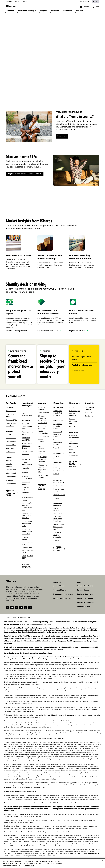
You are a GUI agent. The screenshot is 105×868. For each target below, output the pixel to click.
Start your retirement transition (58, 519)
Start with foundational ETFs (27, 426)
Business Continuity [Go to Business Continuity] (85, 594)
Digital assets (11, 441)
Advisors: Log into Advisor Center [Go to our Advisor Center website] (82, 358)
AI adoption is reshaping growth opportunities (43, 430)
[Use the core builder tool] (49, 331)
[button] (93, 7)
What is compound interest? (58, 442)
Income (9, 460)
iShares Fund (29, 641)
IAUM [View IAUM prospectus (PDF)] (41, 624)
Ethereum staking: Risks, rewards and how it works (43, 420)
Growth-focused (9, 465)
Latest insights (43, 413)
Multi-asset (10, 452)
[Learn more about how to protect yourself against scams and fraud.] (21, 364)
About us (89, 413)
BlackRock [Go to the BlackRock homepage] (9, 2)
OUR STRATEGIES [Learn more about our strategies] (27, 414)
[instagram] (12, 608)
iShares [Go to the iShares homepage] (17, 2)
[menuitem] (10, 11)
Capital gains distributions (74, 437)
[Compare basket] (85, 7)
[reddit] (7, 608)
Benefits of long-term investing (58, 434)
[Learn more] (62, 136)
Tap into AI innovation (26, 483)
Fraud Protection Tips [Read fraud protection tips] (62, 598)
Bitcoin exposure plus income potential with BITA (27, 505)
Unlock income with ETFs (28, 453)
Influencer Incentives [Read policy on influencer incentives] (86, 602)
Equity (8, 434)
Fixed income (11, 438)
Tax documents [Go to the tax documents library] (78, 371)
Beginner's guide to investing (58, 426)
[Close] (102, 861)
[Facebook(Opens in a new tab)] (16, 608)
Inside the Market (41, 453)
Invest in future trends (27, 477)
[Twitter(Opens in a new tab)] (25, 608)
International (11, 473)
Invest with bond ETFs (26, 439)
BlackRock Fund (45, 641)
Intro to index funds (59, 490)
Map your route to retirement (58, 511)
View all (56, 448)
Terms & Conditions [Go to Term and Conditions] (85, 586)
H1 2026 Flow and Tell (43, 477)
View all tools (74, 427)
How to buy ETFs (58, 463)
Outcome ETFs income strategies (43, 439)
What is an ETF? (57, 458)
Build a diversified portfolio (73, 421)
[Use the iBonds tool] (79, 331)
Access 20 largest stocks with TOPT (27, 532)
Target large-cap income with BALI (27, 516)
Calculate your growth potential (75, 413)
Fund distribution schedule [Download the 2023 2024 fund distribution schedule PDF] (83, 365)
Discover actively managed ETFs (28, 490)
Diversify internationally (27, 464)
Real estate (10, 448)
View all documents (74, 454)
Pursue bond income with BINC (27, 524)
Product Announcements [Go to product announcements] (63, 594)
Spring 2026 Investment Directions (42, 459)
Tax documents (74, 442)
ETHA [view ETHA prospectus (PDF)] (27, 624)
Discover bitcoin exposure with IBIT (27, 541)
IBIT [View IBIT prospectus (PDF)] (45, 624)
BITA (21, 624)
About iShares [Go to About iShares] (59, 586)
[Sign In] (95, 2)
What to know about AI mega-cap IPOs (43, 469)
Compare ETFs (11, 420)
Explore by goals (10, 416)
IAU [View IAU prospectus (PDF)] (36, 624)
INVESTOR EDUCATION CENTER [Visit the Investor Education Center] (58, 413)
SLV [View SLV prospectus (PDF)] (49, 624)
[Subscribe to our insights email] (52, 364)
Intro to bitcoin (59, 495)
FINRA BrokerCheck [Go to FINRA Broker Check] (85, 598)
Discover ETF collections (11, 425)
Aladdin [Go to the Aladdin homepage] (25, 2)
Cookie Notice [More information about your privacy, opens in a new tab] (29, 867)
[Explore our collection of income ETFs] (25, 174)
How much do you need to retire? (59, 527)
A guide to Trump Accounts (57, 535)
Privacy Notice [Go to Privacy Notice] (83, 590)
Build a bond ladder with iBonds (27, 446)
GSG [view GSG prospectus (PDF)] (32, 624)
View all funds (11, 411)
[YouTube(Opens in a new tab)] (30, 608)
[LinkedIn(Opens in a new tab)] (21, 608)
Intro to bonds (59, 486)
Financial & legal (74, 448)
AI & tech (9, 480)
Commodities (11, 445)
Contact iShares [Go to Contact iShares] (60, 590)
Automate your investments (28, 433)
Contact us (89, 416)
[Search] (95, 7)
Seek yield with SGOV (28, 557)
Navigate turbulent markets (25, 470)
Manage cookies (84, 607)
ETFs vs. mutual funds (59, 469)
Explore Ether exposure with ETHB (27, 550)
